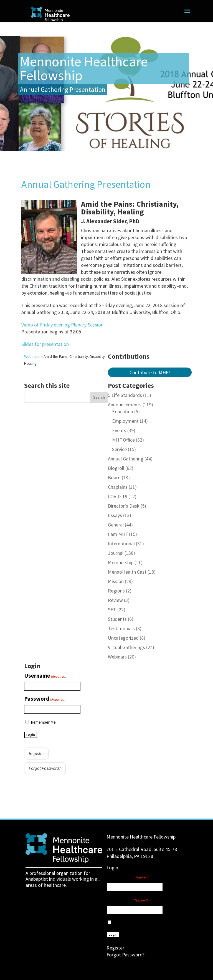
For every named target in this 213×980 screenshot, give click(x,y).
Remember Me (43, 722)
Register (36, 753)
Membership (121, 562)
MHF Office (123, 440)
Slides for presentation (45, 344)
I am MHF (118, 534)
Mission (116, 581)
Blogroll (116, 468)
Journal (116, 553)
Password (45, 699)
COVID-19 (118, 496)
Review (115, 600)
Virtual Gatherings (126, 647)
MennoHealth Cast (127, 572)
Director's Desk (124, 506)
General (116, 525)
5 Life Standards (125, 395)
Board (114, 478)
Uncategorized (123, 638)
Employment (125, 421)
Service (119, 449)
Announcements (125, 405)
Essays (115, 515)
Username (45, 676)
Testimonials (121, 628)
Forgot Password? (45, 768)
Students (117, 619)
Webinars (117, 657)
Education (123, 412)
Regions (116, 591)
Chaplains (118, 487)
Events (119, 430)
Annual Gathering (126, 459)
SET (112, 610)
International (121, 544)
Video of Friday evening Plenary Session (62, 325)
